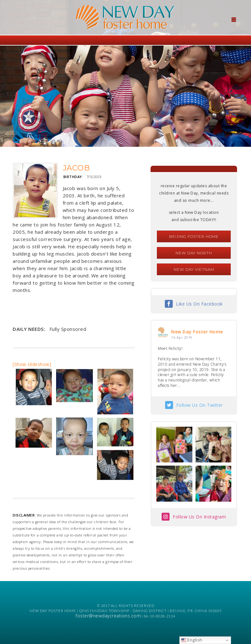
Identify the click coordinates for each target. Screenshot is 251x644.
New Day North (194, 253)
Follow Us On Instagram (199, 517)
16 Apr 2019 (182, 337)
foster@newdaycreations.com (108, 616)
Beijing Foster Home (194, 236)
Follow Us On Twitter (200, 405)
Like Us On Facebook (199, 304)
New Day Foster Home (197, 332)
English (192, 640)
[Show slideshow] (32, 364)
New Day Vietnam (194, 269)
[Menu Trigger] (234, 19)
